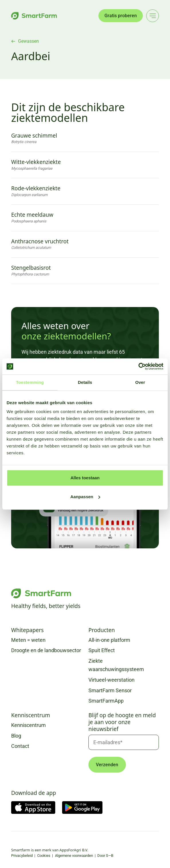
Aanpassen (85, 497)
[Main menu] (153, 16)
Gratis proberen (121, 16)
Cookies (44, 856)
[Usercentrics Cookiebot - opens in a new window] (138, 366)
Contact (20, 746)
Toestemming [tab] (30, 382)
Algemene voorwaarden (74, 856)
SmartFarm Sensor (110, 690)
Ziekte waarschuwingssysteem (116, 665)
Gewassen (28, 41)
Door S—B (105, 856)
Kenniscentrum (28, 725)
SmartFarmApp (106, 701)
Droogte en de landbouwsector (46, 650)
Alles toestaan (85, 478)
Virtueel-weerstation (111, 680)
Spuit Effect (102, 650)
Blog (16, 736)
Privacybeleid (22, 856)
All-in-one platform (109, 640)
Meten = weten (28, 640)
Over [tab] (140, 382)
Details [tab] (85, 382)
